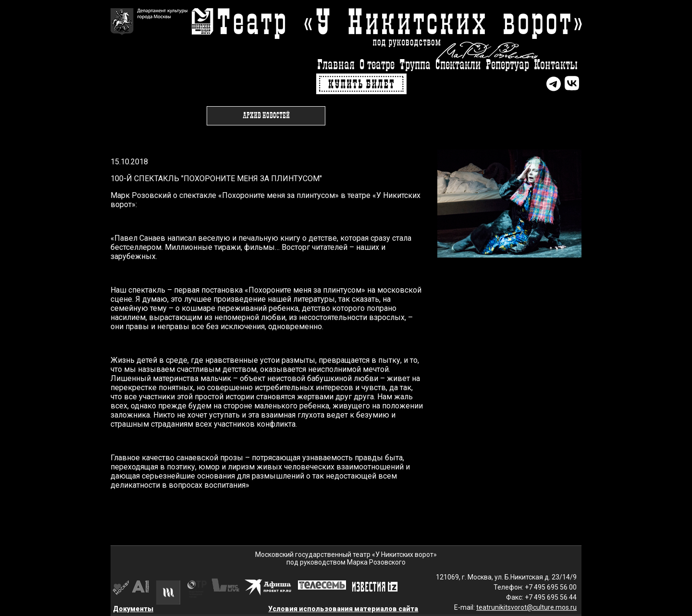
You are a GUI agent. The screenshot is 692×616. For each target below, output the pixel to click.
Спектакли (458, 65)
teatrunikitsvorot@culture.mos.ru (526, 607)
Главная (336, 65)
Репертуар (507, 65)
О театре (377, 65)
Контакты (556, 65)
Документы (133, 609)
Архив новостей (266, 116)
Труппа (415, 65)
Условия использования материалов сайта (343, 609)
